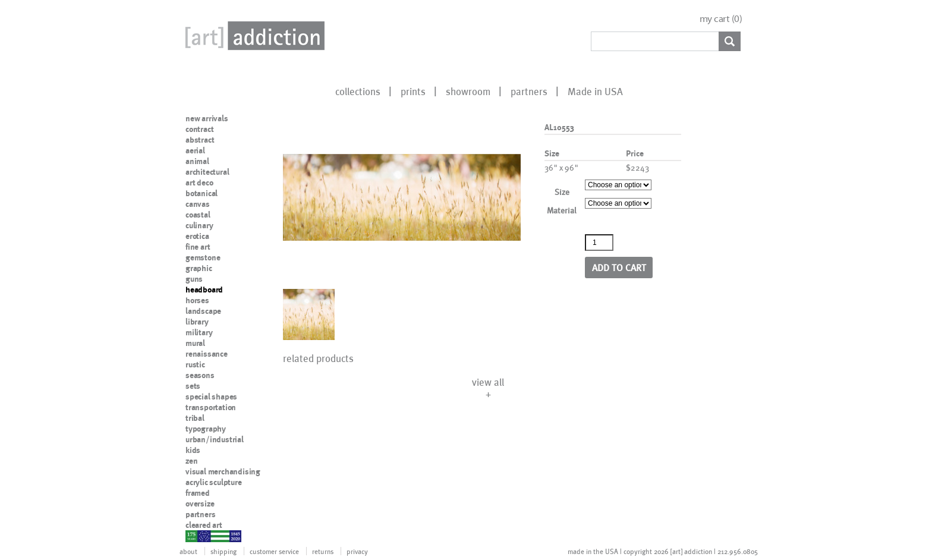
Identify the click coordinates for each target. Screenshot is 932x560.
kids (193, 450)
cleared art (204, 525)
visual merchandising (223, 471)
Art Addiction (253, 36)
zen (191, 461)
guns (194, 279)
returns (323, 551)
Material (562, 210)
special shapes (211, 397)
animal (197, 161)
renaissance (207, 354)
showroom (468, 91)
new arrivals (207, 118)
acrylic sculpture (214, 482)
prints (413, 91)
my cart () (721, 19)
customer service (274, 551)
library (197, 322)
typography (206, 429)
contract (199, 129)
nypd (194, 536)
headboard (204, 290)
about (188, 551)
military (199, 332)
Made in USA (595, 91)
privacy (357, 551)
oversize (200, 504)
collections (358, 91)
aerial (195, 150)
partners (529, 91)
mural (195, 343)
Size (562, 192)
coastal (198, 215)
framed (198, 493)
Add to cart (619, 267)
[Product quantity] (599, 243)
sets (193, 386)
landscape (203, 311)
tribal (195, 418)
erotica (197, 236)
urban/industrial (215, 439)
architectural (207, 172)
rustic (195, 364)
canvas (198, 204)
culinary (199, 225)
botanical (201, 193)
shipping (223, 551)
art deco (199, 183)
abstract (200, 140)
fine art (198, 247)
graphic (199, 268)
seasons (200, 375)
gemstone (203, 257)
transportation (211, 407)
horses (197, 300)
